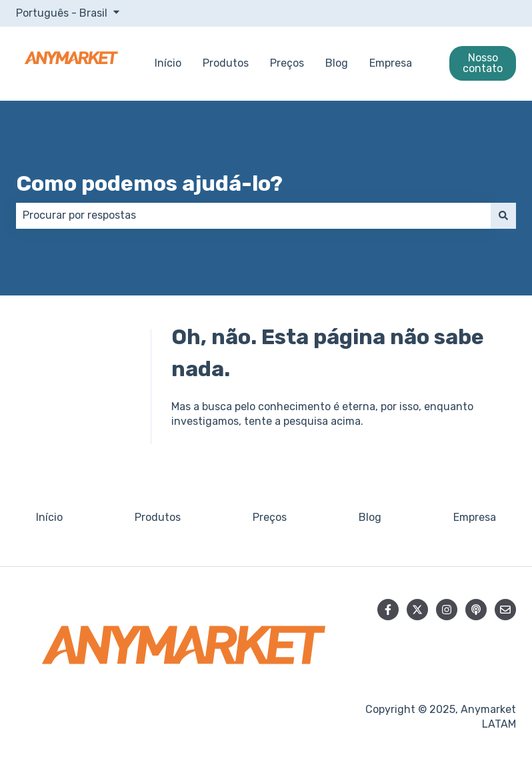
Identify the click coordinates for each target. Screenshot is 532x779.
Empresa (391, 63)
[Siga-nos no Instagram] (447, 610)
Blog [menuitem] (370, 517)
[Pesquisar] (503, 215)
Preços (287, 63)
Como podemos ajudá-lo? (149, 183)
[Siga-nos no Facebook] (388, 610)
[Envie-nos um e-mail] (505, 610)
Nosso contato (483, 63)
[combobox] (253, 215)
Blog (337, 63)
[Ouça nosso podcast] (476, 610)
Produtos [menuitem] (158, 517)
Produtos (226, 63)
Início (168, 63)
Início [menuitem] (49, 517)
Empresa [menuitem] (475, 517)
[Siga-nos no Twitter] (417, 610)
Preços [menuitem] (270, 517)
